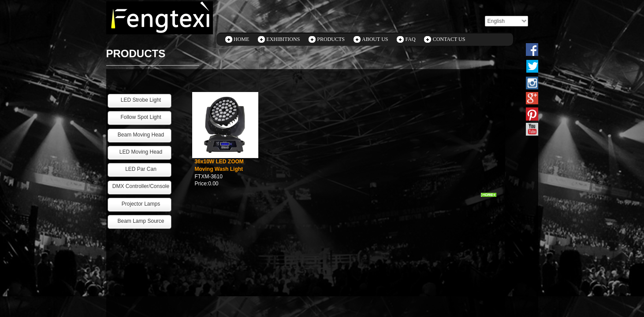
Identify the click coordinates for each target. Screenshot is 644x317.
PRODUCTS (331, 39)
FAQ (411, 39)
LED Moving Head (141, 152)
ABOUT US (375, 39)
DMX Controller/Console (141, 186)
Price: (202, 184)
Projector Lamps (141, 204)
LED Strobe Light (141, 100)
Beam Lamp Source (141, 221)
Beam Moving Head (141, 135)
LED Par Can (141, 169)
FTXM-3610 (209, 177)
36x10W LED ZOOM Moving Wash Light (219, 165)
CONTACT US (449, 39)
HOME (241, 39)
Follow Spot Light (141, 117)
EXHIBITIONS (283, 39)
